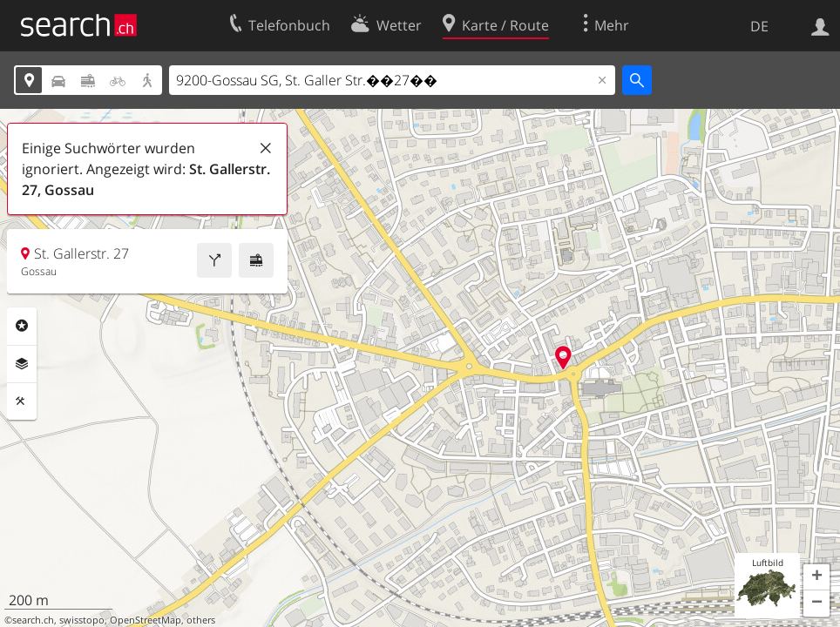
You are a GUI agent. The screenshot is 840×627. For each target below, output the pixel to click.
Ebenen (22, 364)
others (201, 620)
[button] (816, 577)
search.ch (33, 620)
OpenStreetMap (146, 620)
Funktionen (22, 401)
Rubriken (22, 326)
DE (759, 26)
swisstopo (82, 620)
